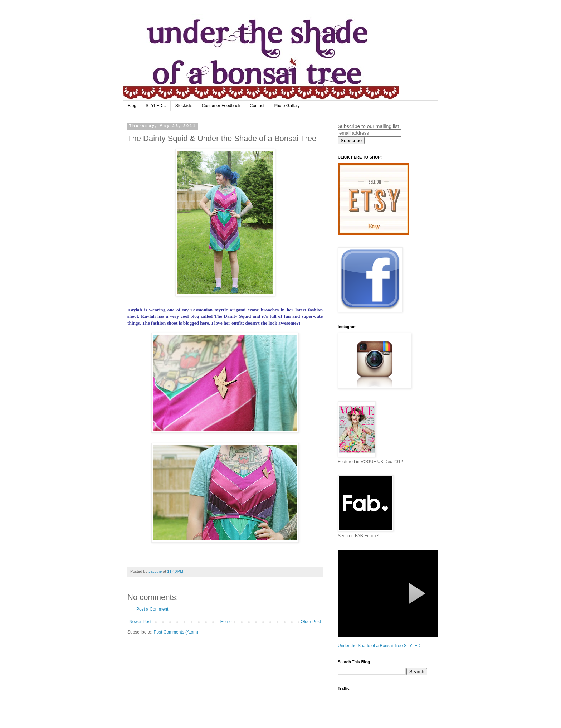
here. (205, 323)
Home (226, 622)
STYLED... (156, 106)
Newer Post (140, 622)
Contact (257, 106)
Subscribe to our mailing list (368, 126)
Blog (132, 106)
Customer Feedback (221, 106)
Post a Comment (152, 609)
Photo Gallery (287, 106)
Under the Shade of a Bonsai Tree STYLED (379, 646)
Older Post (311, 622)
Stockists (184, 106)
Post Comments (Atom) (176, 632)
